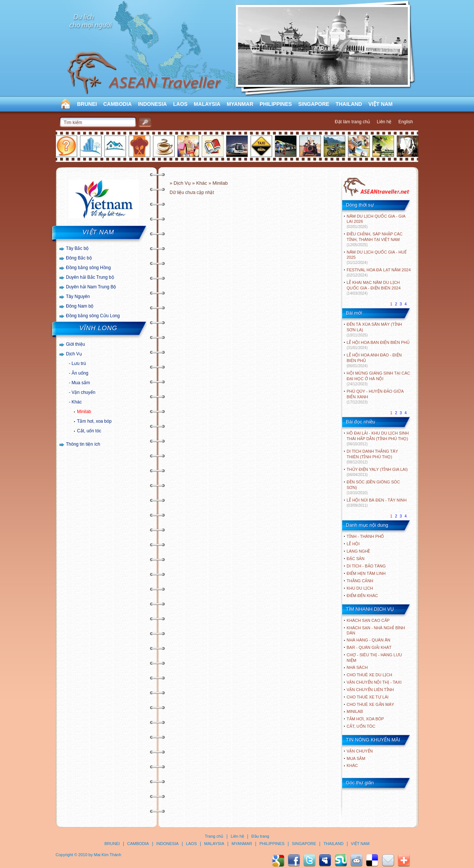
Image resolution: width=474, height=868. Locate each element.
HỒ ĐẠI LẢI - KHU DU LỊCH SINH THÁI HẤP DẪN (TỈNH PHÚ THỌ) (378, 438)
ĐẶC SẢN (355, 559)
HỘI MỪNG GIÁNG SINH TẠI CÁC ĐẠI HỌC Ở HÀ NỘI (378, 378)
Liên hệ (384, 122)
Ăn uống (80, 373)
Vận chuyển (83, 392)
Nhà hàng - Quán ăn (368, 640)
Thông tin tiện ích (83, 444)
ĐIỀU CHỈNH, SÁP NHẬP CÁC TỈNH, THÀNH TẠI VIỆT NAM (375, 239)
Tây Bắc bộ (77, 248)
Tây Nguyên (78, 296)
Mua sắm (81, 383)
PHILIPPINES (276, 104)
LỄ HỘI (353, 544)
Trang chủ (214, 836)
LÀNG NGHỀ (358, 551)
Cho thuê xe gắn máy (370, 704)
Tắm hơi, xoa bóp (94, 421)
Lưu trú (79, 363)
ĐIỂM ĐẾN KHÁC (362, 596)
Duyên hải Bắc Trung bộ (90, 277)
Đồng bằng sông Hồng (88, 268)
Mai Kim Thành (108, 855)
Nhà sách (357, 667)
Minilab (84, 412)
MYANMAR (240, 104)
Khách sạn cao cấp (368, 620)
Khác (76, 402)
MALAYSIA (207, 104)
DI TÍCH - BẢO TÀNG (366, 566)
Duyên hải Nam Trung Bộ (91, 287)
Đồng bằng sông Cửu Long (93, 316)
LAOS (180, 104)
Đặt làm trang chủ (352, 122)
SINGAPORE (314, 104)
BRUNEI (87, 104)
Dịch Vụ (74, 354)
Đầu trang (260, 836)
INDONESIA (153, 104)
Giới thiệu (75, 344)
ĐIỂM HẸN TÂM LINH (366, 573)
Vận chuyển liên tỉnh (370, 690)
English (406, 122)
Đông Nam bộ (80, 306)
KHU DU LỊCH (360, 588)
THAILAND (349, 104)
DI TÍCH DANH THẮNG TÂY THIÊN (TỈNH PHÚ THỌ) (372, 457)
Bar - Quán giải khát (369, 647)
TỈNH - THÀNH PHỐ (365, 536)
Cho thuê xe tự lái (368, 697)
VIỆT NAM (381, 104)
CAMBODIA (118, 104)
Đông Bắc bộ (79, 258)
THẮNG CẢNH (360, 581)
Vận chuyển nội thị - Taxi (374, 682)
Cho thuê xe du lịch (369, 675)
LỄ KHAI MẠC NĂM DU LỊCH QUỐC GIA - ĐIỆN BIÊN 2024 (374, 288)
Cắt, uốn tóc (89, 431)
